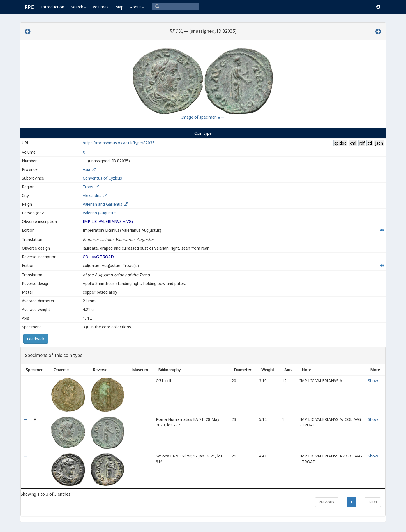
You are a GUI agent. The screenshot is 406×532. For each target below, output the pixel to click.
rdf (362, 143)
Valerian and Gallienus (102, 204)
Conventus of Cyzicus (102, 178)
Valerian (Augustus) (100, 213)
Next (373, 502)
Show (373, 381)
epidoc (340, 143)
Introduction (53, 7)
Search (79, 7)
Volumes (101, 7)
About (137, 7)
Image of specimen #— (203, 117)
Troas (88, 187)
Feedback (36, 339)
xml (353, 143)
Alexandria (92, 195)
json (379, 143)
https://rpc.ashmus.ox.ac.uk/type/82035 (119, 143)
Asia (86, 169)
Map (119, 7)
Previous (326, 502)
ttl (370, 143)
